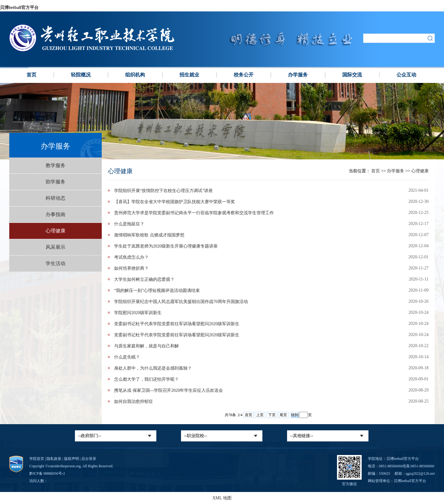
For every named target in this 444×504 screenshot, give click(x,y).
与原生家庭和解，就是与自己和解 (146, 346)
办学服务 (298, 75)
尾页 (283, 415)
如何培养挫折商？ (131, 268)
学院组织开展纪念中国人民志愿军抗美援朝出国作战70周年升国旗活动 (181, 302)
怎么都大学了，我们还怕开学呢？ (146, 379)
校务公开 (244, 75)
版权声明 (72, 459)
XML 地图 (222, 498)
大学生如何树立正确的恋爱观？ (144, 279)
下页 (272, 415)
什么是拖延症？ (129, 224)
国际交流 (352, 75)
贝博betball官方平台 (19, 8)
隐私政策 (54, 459)
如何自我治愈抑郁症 (134, 402)
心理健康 (55, 231)
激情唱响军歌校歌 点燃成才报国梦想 (149, 235)
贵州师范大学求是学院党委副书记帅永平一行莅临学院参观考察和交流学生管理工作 (194, 213)
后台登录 (89, 459)
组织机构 (135, 75)
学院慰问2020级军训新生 (138, 313)
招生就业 (189, 75)
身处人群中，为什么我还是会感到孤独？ (153, 368)
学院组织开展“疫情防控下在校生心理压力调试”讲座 (163, 191)
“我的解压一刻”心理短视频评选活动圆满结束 (157, 291)
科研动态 (55, 198)
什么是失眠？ (127, 357)
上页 (260, 415)
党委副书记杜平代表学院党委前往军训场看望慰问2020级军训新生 (177, 324)
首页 (31, 75)
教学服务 (55, 165)
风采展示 (55, 247)
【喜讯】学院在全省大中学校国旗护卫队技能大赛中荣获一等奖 (175, 202)
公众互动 (406, 75)
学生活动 (55, 263)
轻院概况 (81, 75)
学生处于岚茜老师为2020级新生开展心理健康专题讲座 (166, 246)
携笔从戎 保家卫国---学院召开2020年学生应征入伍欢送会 (169, 390)
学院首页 (37, 459)
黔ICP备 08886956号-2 (47, 473)
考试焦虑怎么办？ (131, 257)
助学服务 (55, 182)
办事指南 (55, 214)
